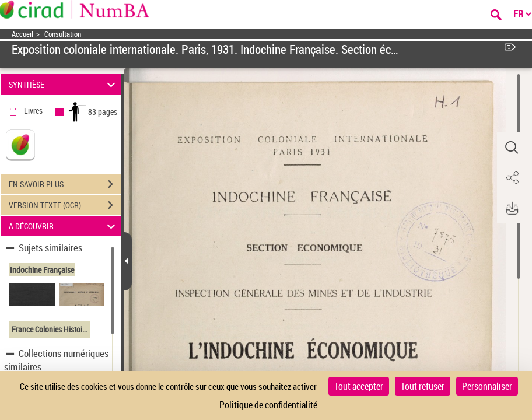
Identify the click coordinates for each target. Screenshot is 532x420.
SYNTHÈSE (64, 84)
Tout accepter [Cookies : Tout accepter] (359, 386)
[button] (512, 148)
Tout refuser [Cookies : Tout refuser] (423, 386)
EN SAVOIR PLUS (65, 184)
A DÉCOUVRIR (64, 226)
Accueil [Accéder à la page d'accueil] (22, 34)
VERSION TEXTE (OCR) (65, 205)
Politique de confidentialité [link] (268, 405)
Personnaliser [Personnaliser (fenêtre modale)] (487, 386)
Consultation (63, 34)
